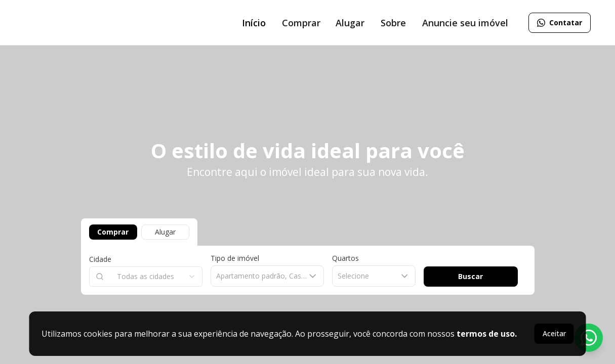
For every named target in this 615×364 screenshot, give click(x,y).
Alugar (165, 232)
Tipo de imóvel (235, 258)
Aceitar (554, 333)
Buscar (470, 276)
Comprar (113, 232)
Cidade (100, 259)
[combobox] (146, 277)
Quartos (345, 258)
